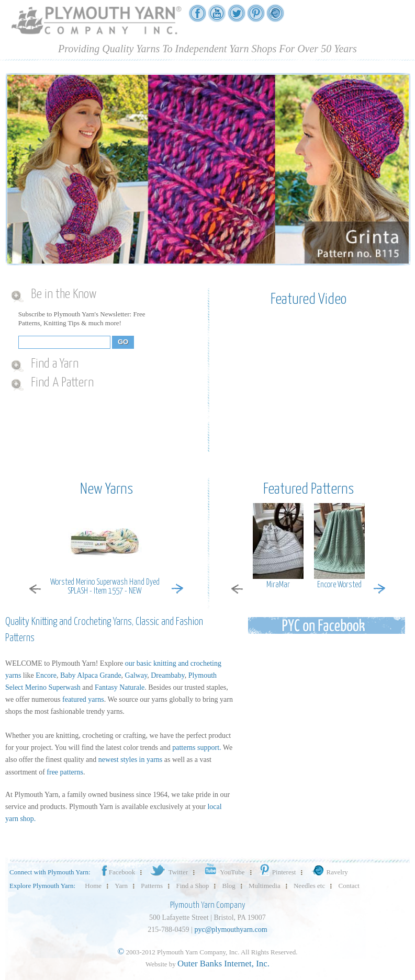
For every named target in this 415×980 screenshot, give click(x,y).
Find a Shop (192, 886)
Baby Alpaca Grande (91, 675)
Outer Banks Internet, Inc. (223, 964)
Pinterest (277, 872)
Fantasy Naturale (120, 687)
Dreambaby (167, 675)
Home (93, 886)
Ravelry (329, 872)
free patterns (65, 772)
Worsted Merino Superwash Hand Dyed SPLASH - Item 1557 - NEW (105, 587)
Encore (46, 675)
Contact (349, 886)
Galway (136, 675)
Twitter (168, 872)
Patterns (152, 886)
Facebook (118, 872)
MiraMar (278, 585)
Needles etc (309, 886)
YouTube (223, 872)
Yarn (121, 886)
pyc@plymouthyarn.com (231, 930)
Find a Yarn (55, 364)
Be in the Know (64, 294)
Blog (229, 886)
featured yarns (83, 699)
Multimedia (265, 886)
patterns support (196, 748)
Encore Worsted (339, 585)
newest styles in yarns (130, 760)
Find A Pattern (62, 383)
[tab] (103, 295)
